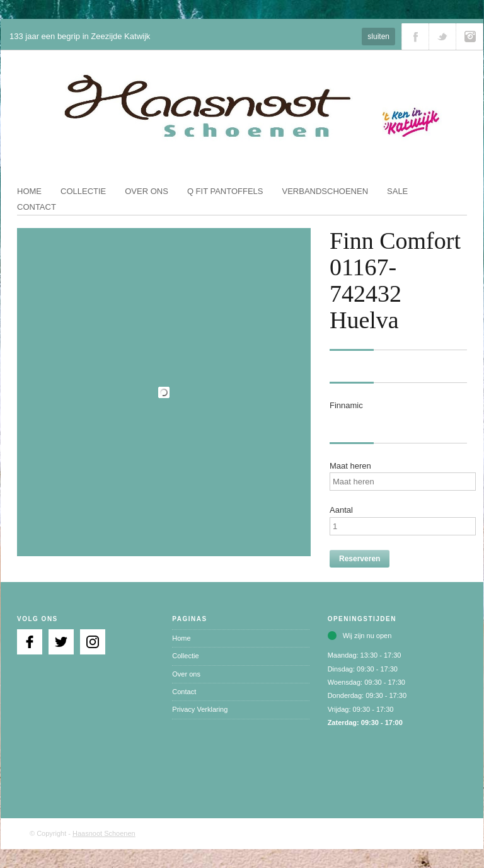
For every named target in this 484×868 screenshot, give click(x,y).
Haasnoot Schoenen (104, 833)
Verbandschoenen (326, 191)
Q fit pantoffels (225, 191)
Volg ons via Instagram (470, 37)
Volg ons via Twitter (442, 37)
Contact (37, 207)
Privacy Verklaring (200, 709)
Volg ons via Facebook (415, 37)
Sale (397, 191)
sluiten (378, 37)
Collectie (83, 191)
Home (29, 191)
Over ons (147, 191)
